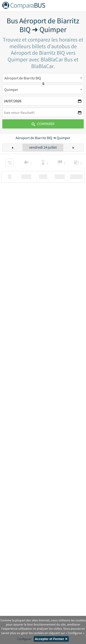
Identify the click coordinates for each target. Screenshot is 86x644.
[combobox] (43, 78)
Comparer (43, 124)
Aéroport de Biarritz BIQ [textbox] (23, 78)
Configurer (24, 639)
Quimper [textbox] (11, 90)
